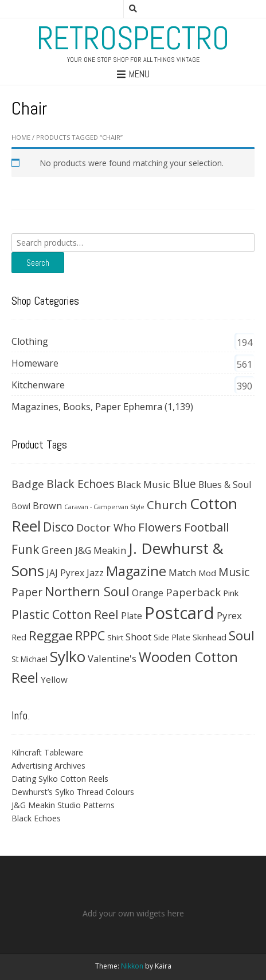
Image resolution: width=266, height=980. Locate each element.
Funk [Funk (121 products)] (25, 549)
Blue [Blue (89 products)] (184, 484)
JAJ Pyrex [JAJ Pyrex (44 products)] (65, 573)
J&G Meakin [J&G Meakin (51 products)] (101, 550)
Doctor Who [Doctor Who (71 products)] (106, 528)
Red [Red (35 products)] (19, 637)
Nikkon (132, 966)
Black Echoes (36, 818)
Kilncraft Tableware (47, 752)
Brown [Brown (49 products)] (47, 506)
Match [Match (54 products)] (182, 572)
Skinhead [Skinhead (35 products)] (210, 637)
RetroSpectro (133, 38)
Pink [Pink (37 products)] (231, 593)
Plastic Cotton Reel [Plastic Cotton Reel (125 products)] (65, 615)
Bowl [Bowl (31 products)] (21, 506)
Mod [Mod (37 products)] (207, 573)
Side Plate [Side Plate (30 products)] (172, 637)
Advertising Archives (48, 765)
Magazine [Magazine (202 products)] (136, 571)
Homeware (35, 363)
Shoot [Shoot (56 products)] (138, 637)
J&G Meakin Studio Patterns (63, 805)
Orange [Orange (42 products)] (148, 593)
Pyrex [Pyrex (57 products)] (229, 615)
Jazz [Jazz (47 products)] (95, 573)
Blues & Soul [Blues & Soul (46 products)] (225, 485)
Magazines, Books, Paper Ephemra (87, 407)
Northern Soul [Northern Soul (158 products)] (87, 591)
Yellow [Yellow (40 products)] (54, 679)
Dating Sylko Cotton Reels (60, 779)
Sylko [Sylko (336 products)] (68, 656)
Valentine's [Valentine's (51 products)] (112, 658)
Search (38, 263)
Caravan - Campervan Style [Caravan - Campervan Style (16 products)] (104, 507)
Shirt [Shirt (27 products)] (115, 637)
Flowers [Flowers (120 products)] (160, 527)
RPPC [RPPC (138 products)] (90, 635)
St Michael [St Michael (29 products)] (30, 659)
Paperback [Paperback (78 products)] (193, 592)
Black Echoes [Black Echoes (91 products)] (81, 484)
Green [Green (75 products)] (57, 550)
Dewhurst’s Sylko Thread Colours (73, 792)
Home (21, 137)
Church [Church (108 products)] (167, 505)
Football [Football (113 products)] (206, 527)
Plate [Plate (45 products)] (132, 616)
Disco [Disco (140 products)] (58, 527)
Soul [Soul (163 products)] (242, 635)
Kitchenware (38, 385)
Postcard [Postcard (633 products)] (179, 613)
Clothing (30, 341)
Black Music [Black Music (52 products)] (144, 484)
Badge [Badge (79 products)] (28, 484)
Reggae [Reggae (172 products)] (51, 635)
